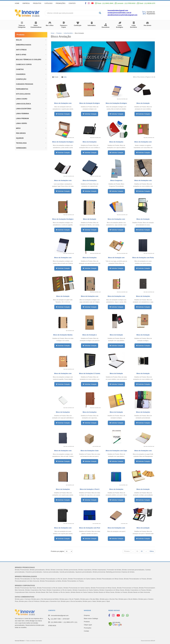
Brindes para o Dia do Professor (29, 601)
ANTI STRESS (21, 50)
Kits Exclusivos (23, 94)
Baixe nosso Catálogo (91, 618)
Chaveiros (21, 74)
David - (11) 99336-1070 (146, 3)
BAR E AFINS (21, 55)
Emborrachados (24, 45)
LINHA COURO (22, 99)
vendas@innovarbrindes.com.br (119, 13)
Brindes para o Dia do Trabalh (69, 599)
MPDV (18, 128)
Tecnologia (21, 143)
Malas (19, 40)
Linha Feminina (22, 114)
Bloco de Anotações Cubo (90, 451)
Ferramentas (22, 89)
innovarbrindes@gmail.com (118, 10)
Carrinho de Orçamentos (151, 13)
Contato (72, 3)
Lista (64, 77)
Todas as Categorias (22, 26)
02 (142, 551)
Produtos (37, 3)
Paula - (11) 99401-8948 (104, 3)
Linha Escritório (134, 26)
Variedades (21, 148)
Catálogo (48, 3)
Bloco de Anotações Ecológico (63, 142)
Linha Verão (21, 123)
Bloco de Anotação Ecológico (90, 103)
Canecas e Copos (64, 26)
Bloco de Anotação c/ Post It (90, 489)
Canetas (20, 69)
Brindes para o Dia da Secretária (71, 601)
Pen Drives (147, 25)
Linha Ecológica (120, 26)
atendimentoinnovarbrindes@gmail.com (122, 15)
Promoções (61, 3)
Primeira (127, 551)
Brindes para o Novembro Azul (50, 601)
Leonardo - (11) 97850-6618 (125, 3)
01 (137, 551)
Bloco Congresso (116, 180)
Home (17, 3)
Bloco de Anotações (90, 142)
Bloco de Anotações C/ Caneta (90, 373)
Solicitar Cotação (63, 114)
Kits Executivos (106, 26)
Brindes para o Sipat (103, 601)
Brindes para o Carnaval (23, 599)
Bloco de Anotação (143, 103)
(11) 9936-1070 (68, 622)
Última (152, 551)
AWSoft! (153, 641)
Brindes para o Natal (89, 601)
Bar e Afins (50, 25)
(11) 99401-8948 (56, 622)
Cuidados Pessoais (25, 84)
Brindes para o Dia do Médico (128, 599)
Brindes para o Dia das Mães (90, 599)
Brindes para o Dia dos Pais (109, 599)
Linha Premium (22, 118)
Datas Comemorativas (36, 26)
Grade (55, 77)
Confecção (78, 25)
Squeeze (20, 138)
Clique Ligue (88, 625)
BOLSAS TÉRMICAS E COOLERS (29, 59)
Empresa (26, 3)
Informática (92, 25)
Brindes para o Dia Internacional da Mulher (45, 599)
